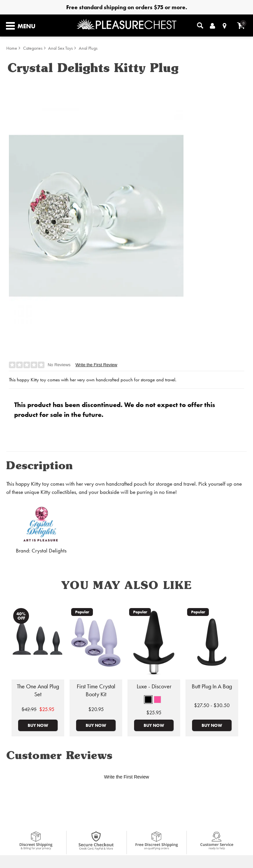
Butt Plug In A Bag (212, 686)
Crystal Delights (49, 551)
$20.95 (96, 709)
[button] (148, 700)
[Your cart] (241, 26)
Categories (33, 48)
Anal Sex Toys (60, 48)
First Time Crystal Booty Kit (96, 690)
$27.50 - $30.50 (212, 705)
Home (12, 48)
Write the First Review (96, 365)
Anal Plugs (88, 48)
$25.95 (154, 713)
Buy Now (38, 725)
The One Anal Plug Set (38, 690)
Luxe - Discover (154, 686)
